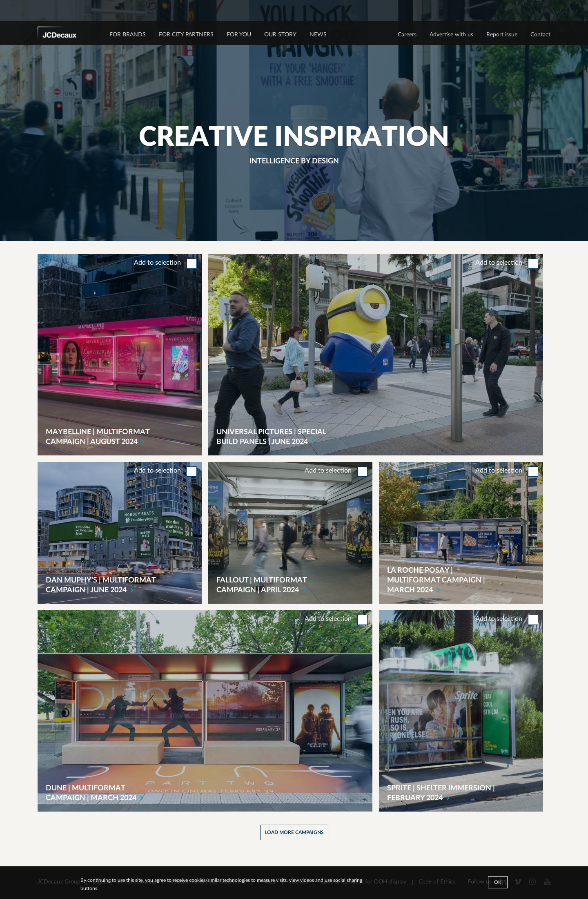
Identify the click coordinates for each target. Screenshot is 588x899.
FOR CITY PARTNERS (186, 35)
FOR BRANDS (128, 35)
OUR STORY (280, 35)
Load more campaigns (294, 832)
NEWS (318, 35)
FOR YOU (239, 35)
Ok (498, 882)
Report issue (502, 35)
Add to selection (157, 263)
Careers (407, 35)
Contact (540, 35)
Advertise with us (451, 35)
